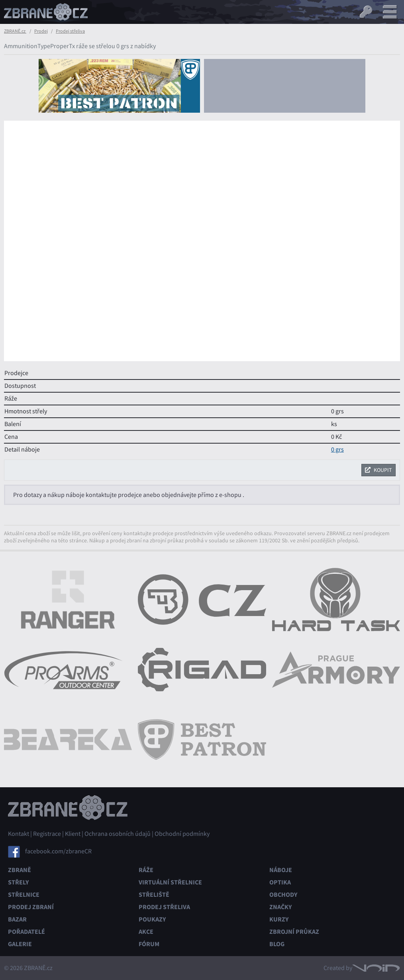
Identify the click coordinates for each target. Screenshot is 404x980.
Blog (277, 944)
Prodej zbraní (31, 907)
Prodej (41, 31)
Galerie (20, 944)
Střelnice (24, 895)
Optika (280, 882)
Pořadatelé (26, 932)
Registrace (47, 834)
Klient (73, 834)
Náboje (281, 870)
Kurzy (279, 919)
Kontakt (19, 834)
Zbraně (20, 870)
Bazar (17, 919)
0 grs (337, 450)
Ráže (146, 870)
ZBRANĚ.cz (15, 31)
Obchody (283, 895)
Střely (18, 882)
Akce (146, 932)
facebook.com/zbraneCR (58, 851)
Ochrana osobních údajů (118, 834)
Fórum (149, 944)
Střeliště (154, 895)
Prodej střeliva (70, 31)
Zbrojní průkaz (294, 932)
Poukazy (152, 919)
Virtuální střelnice (170, 882)
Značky (280, 907)
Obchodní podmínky (182, 834)
